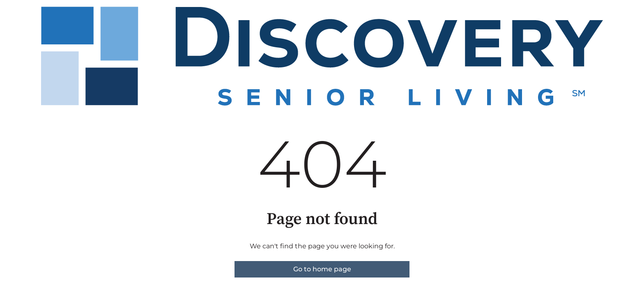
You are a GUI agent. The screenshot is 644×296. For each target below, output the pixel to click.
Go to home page (322, 269)
